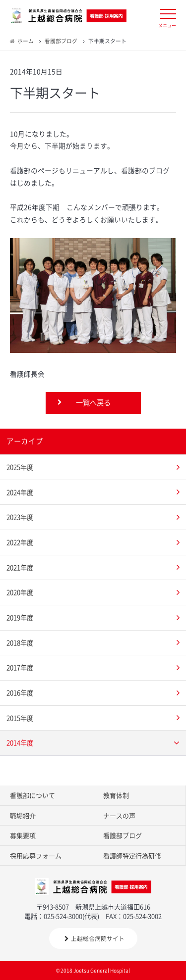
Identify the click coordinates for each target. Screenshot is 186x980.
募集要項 (23, 835)
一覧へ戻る (93, 402)
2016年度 (20, 693)
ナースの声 (119, 815)
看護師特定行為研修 (132, 856)
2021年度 (20, 567)
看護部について (32, 795)
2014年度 (20, 743)
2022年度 (20, 542)
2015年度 (20, 718)
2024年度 (20, 492)
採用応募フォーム (36, 856)
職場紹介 (23, 815)
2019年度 (20, 617)
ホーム (26, 41)
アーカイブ (25, 441)
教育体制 (116, 795)
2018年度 (20, 643)
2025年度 (20, 467)
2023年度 (20, 517)
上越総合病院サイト (94, 938)
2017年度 (20, 667)
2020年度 (20, 592)
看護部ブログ (61, 41)
